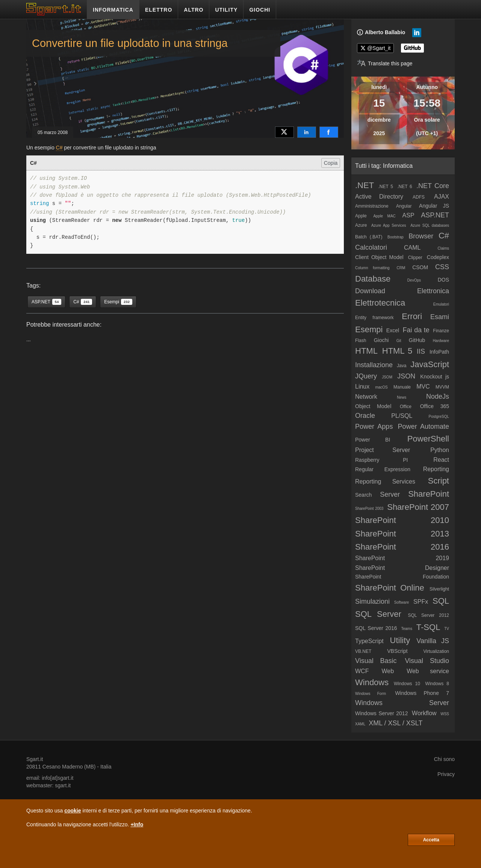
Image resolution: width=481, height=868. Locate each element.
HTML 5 (397, 351)
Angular (404, 206)
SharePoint (429, 494)
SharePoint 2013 (402, 534)
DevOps (414, 280)
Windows (372, 682)
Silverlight (439, 589)
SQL (441, 601)
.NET (365, 185)
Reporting (436, 469)
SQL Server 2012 (428, 615)
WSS (445, 714)
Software (402, 602)
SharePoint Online (390, 588)
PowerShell (428, 439)
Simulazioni (372, 601)
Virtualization (436, 651)
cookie (73, 811)
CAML (412, 248)
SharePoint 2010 (402, 520)
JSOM (387, 377)
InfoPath (439, 352)
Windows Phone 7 (422, 693)
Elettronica (433, 291)
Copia (331, 163)
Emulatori (441, 304)
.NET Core (433, 186)
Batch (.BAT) (369, 237)
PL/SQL (402, 416)
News (402, 397)
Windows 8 (437, 684)
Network (366, 397)
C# (59, 148)
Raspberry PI (382, 460)
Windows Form (371, 694)
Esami (440, 317)
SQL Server (378, 614)
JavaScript (430, 364)
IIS (421, 351)
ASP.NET (435, 215)
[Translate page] (385, 63)
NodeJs (438, 396)
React (441, 460)
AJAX (442, 197)
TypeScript (369, 641)
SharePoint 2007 (418, 507)
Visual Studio (427, 661)
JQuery (366, 376)
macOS (381, 387)
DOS (443, 280)
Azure (361, 225)
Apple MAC (384, 216)
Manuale (402, 387)
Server (390, 494)
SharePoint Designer (402, 568)
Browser (421, 236)
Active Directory (379, 197)
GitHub (417, 340)
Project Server (383, 450)
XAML (360, 724)
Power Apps (374, 426)
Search (363, 495)
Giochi (381, 340)
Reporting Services (385, 481)
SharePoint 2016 (402, 547)
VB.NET (363, 651)
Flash (361, 341)
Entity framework (374, 318)
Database (373, 279)
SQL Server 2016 (376, 628)
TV (447, 629)
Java (402, 366)
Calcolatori (371, 247)
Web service (428, 671)
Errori (412, 316)
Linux (362, 387)
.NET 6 (405, 187)
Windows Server (402, 703)
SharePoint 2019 (402, 558)
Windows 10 (407, 684)
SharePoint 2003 (369, 509)
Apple (361, 216)
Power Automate (424, 426)
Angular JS (434, 206)
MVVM (442, 387)
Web (388, 671)
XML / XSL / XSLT (396, 723)
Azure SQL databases (430, 225)
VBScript (397, 651)
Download (370, 291)
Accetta (431, 840)
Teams (406, 629)
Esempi (369, 329)
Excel (393, 330)
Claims (443, 248)
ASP (408, 215)
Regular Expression (383, 469)
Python (440, 450)
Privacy (446, 774)
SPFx (421, 602)
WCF (362, 671)
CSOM (420, 267)
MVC (423, 387)
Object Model (373, 406)
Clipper (415, 258)
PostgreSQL (439, 417)
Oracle (365, 416)
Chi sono (444, 759)
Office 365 (435, 406)
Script (439, 481)
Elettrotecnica (380, 303)
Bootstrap (396, 237)
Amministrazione (372, 206)
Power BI (373, 440)
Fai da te (416, 330)
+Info (137, 824)
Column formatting (372, 268)
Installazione (374, 365)
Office (406, 407)
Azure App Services (389, 225)
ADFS (419, 197)
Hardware (441, 341)
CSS (442, 267)
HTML (366, 351)
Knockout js (435, 377)
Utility (400, 640)
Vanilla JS (433, 641)
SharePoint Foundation (402, 577)
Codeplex (438, 257)
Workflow (424, 713)
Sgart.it (35, 759)
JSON (406, 376)
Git (399, 341)
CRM (401, 268)
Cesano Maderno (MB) (69, 767)
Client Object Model (379, 257)
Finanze (441, 331)
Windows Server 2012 (381, 713)
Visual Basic (376, 661)
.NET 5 (386, 187)
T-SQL (428, 627)
